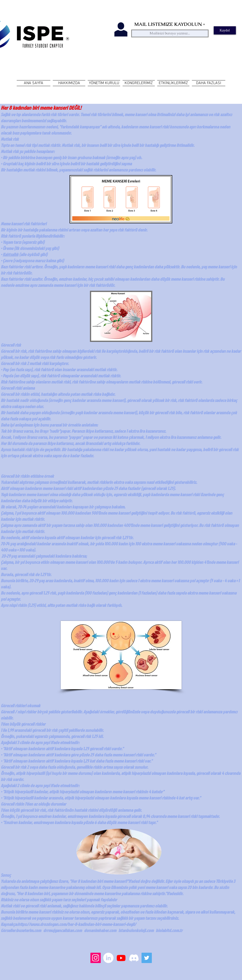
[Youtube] (121, 958)
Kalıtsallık (11, 254)
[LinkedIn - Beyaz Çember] (108, 958)
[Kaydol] (225, 30)
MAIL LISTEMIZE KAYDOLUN (168, 24)
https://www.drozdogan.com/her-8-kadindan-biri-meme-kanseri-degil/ (77, 924)
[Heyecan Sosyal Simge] (147, 958)
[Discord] (134, 958)
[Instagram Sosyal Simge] (96, 958)
